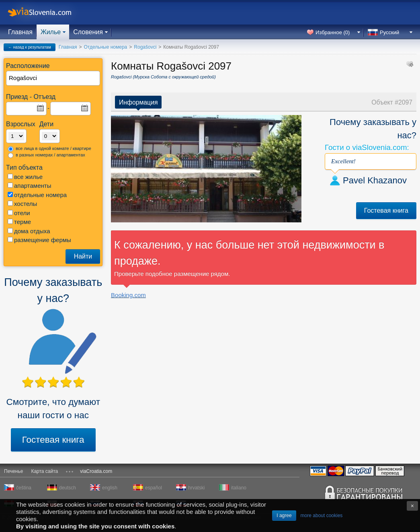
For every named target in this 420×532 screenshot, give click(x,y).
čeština (24, 488)
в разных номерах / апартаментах (47, 155)
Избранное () (333, 32)
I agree (284, 516)
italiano (239, 488)
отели (19, 213)
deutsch (68, 488)
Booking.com (128, 295)
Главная (20, 32)
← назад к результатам (30, 47)
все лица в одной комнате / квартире (50, 149)
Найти (83, 256)
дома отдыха (29, 231)
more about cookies (322, 516)
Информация (138, 102)
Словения (88, 32)
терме (19, 222)
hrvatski (196, 488)
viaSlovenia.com (46, 12)
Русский (389, 32)
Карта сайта (44, 471)
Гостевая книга (53, 440)
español (154, 488)
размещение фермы (39, 240)
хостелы (22, 204)
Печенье (13, 471)
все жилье (25, 177)
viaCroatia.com (96, 471)
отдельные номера (37, 195)
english (110, 488)
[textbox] (53, 78)
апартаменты (29, 186)
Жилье (51, 32)
